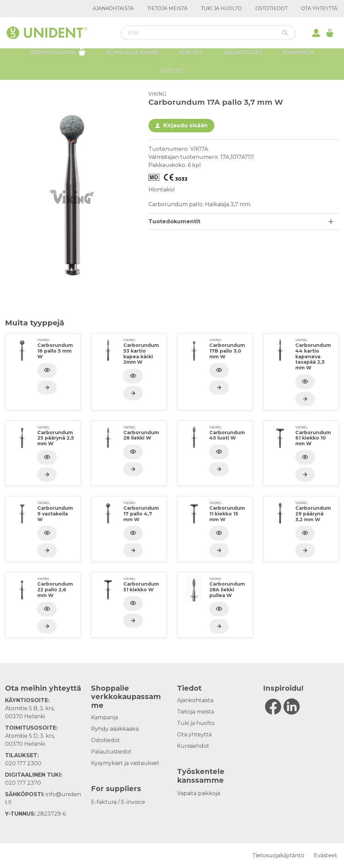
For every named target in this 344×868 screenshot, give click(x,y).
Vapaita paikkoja (199, 793)
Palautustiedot (111, 752)
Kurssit (191, 57)
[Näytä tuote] (47, 387)
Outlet (172, 75)
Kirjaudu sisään (185, 125)
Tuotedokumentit (174, 221)
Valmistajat (243, 57)
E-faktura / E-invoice (118, 802)
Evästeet (326, 855)
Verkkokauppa (58, 56)
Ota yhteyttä (319, 8)
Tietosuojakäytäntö (278, 855)
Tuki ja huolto (221, 8)
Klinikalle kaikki (132, 57)
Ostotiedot (271, 8)
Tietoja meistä (167, 8)
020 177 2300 (23, 763)
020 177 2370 (23, 783)
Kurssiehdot (193, 746)
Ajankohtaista (113, 8)
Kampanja (299, 57)
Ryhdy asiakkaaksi (115, 729)
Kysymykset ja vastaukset (125, 763)
